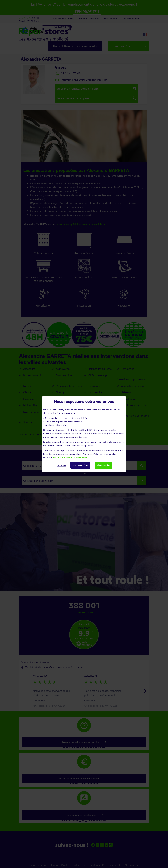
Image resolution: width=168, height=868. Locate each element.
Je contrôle (80, 465)
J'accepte (103, 465)
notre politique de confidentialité (70, 457)
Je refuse (62, 465)
